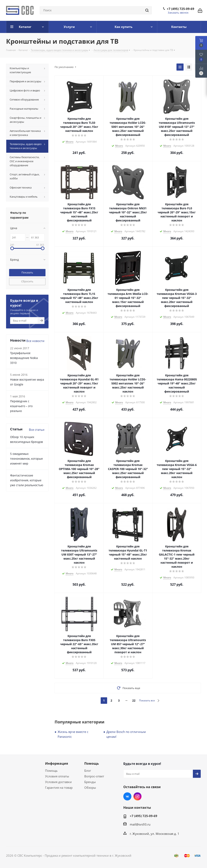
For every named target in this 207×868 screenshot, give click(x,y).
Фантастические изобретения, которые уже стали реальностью (27, 480)
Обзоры (90, 788)
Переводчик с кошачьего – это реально (21, 406)
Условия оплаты (57, 776)
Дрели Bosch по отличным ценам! (126, 734)
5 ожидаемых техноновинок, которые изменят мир (26, 459)
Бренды (90, 782)
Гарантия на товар (59, 788)
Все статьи (37, 430)
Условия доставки (58, 782)
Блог (88, 771)
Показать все (147, 700)
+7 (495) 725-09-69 (181, 9)
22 (134, 700)
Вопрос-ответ (94, 776)
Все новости (35, 341)
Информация (57, 763)
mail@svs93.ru (140, 824)
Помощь (51, 771)
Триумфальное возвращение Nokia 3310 (24, 358)
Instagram (137, 796)
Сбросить (27, 281)
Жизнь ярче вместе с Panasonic (73, 734)
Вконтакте (127, 796)
